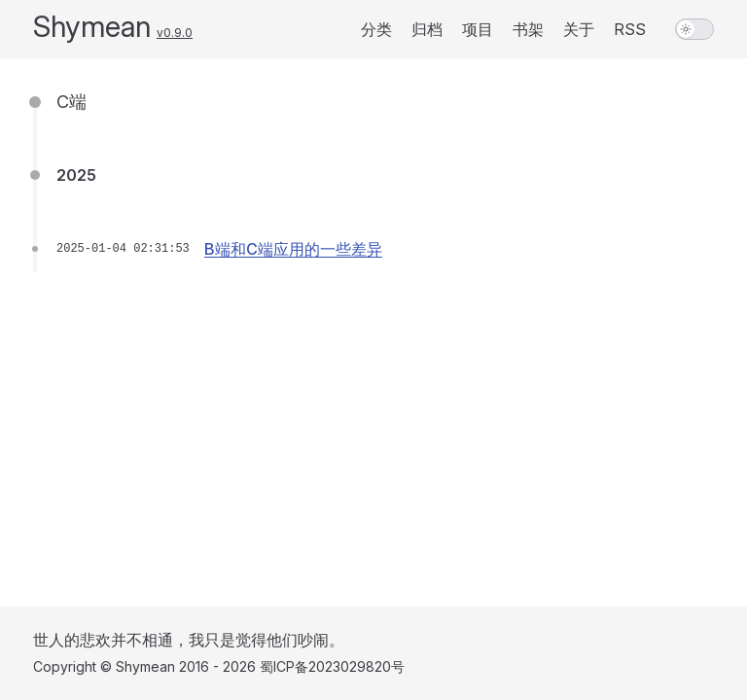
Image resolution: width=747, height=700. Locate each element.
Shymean (92, 26)
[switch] (694, 29)
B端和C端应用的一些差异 (293, 249)
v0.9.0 (175, 33)
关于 (579, 29)
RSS (630, 29)
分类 (376, 29)
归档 (427, 29)
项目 (478, 29)
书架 (528, 29)
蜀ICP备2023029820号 (332, 666)
